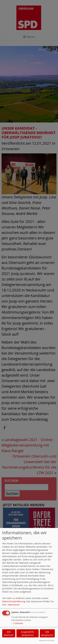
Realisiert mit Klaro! (47, 640)
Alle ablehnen (9, 633)
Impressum (13, 605)
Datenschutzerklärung (14, 601)
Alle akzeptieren (47, 633)
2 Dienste (17, 623)
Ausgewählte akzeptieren (28, 633)
